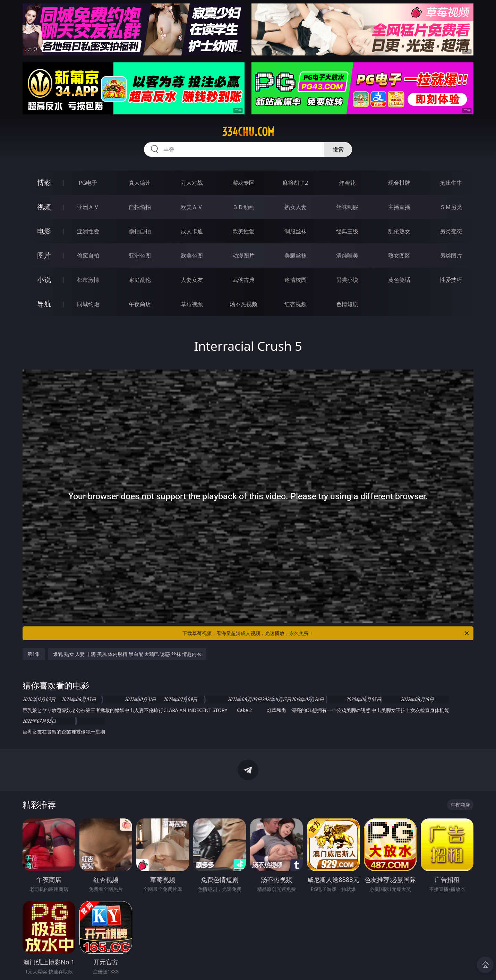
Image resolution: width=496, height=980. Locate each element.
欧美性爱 (243, 231)
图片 (44, 255)
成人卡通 (192, 231)
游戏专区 (243, 183)
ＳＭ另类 (451, 207)
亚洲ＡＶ (88, 207)
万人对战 (192, 183)
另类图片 (451, 255)
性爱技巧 (451, 280)
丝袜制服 (347, 207)
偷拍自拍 (140, 231)
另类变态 (451, 231)
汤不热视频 (243, 304)
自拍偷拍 (140, 207)
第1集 (34, 654)
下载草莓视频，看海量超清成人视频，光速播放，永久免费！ (326, 633)
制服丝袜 (296, 231)
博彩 (44, 183)
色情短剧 (347, 304)
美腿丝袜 (296, 255)
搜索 (338, 149)
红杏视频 (296, 304)
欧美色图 (192, 255)
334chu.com (248, 132)
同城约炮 (88, 304)
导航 (44, 304)
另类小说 (347, 280)
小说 (44, 280)
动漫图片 (243, 255)
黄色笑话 (399, 280)
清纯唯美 (347, 255)
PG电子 (88, 183)
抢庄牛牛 (451, 183)
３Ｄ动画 (243, 207)
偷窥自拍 (88, 255)
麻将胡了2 (295, 183)
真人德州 (140, 183)
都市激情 (88, 280)
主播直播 (399, 207)
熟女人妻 (296, 207)
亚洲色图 (140, 255)
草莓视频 (192, 304)
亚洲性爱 (88, 231)
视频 (44, 207)
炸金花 (347, 183)
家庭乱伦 (140, 280)
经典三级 (347, 231)
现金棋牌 (399, 183)
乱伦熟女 (399, 231)
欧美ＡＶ (192, 207)
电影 (44, 231)
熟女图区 (399, 255)
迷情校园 (296, 280)
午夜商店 (140, 304)
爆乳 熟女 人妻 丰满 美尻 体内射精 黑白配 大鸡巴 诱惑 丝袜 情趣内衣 (127, 654)
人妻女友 (192, 280)
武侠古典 (243, 280)
